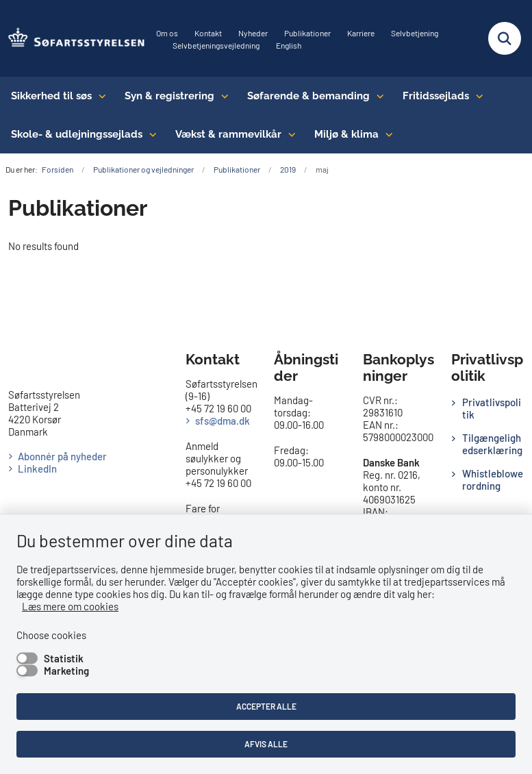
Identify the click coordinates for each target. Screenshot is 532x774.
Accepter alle (266, 706)
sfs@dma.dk (223, 421)
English (289, 46)
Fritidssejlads (436, 96)
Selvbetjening (415, 33)
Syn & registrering (169, 96)
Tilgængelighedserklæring (492, 444)
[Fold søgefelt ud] (505, 38)
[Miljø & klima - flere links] (386, 134)
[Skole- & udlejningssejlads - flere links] (150, 134)
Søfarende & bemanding (308, 96)
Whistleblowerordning (493, 479)
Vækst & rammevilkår (228, 134)
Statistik (64, 658)
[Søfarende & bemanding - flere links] (377, 96)
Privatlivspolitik (492, 408)
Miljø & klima (346, 134)
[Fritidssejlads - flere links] (476, 96)
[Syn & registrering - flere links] (221, 96)
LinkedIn (37, 469)
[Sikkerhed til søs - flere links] (99, 96)
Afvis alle (266, 744)
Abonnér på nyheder (62, 456)
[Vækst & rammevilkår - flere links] (289, 134)
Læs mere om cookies (70, 606)
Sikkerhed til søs (51, 96)
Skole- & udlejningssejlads (77, 134)
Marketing (66, 671)
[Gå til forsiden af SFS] (73, 38)
